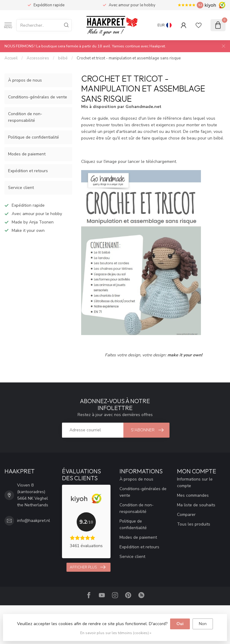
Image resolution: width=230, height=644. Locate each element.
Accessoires (38, 58)
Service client (21, 188)
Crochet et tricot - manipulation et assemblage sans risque (129, 58)
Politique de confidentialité (34, 137)
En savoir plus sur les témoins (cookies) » (116, 633)
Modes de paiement (27, 154)
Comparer (186, 515)
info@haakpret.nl (34, 521)
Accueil (11, 58)
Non (203, 624)
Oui (180, 624)
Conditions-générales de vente (38, 97)
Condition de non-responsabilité (25, 117)
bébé (63, 58)
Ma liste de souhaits (196, 505)
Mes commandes (193, 495)
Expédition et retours (28, 171)
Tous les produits (194, 524)
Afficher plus (88, 567)
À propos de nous (25, 80)
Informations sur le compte (195, 482)
